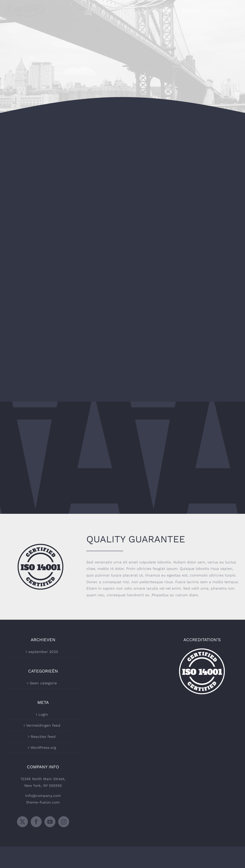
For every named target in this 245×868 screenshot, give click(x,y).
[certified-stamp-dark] (40, 546)
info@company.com (43, 796)
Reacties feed (43, 737)
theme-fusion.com (43, 802)
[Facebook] (36, 822)
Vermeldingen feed (43, 725)
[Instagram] (64, 822)
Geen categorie (43, 683)
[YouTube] (50, 822)
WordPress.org (43, 747)
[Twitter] (22, 822)
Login (43, 714)
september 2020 (43, 652)
